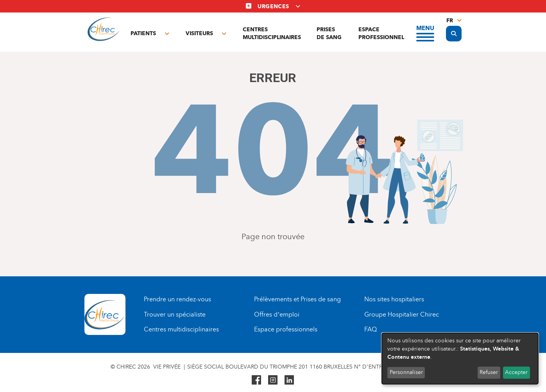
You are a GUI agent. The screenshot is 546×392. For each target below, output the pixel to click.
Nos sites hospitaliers (394, 299)
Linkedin (289, 380)
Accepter (516, 372)
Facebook (256, 380)
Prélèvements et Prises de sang (297, 299)
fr (450, 21)
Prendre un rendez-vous (177, 299)
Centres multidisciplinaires (272, 33)
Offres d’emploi (277, 314)
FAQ (371, 329)
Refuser (489, 372)
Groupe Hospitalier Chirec (402, 314)
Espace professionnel (381, 33)
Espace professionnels (286, 329)
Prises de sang (329, 33)
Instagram (273, 380)
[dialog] (460, 359)
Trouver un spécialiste (175, 314)
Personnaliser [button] (406, 372)
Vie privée (167, 367)
